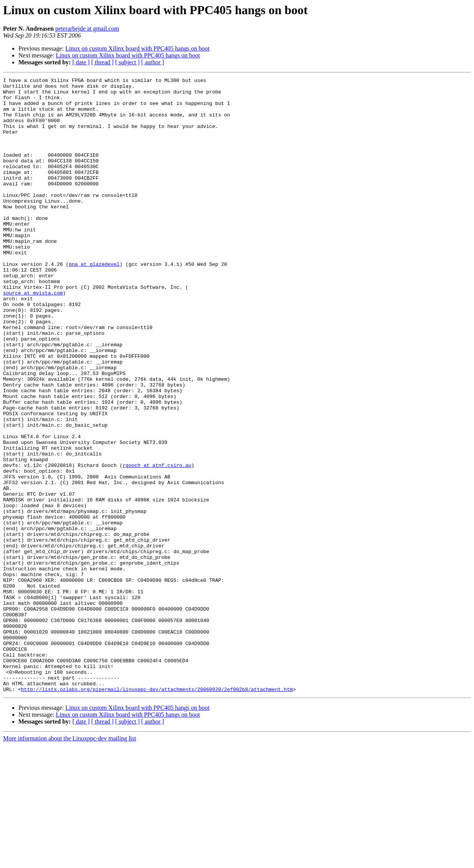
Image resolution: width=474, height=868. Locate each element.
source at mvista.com (33, 336)
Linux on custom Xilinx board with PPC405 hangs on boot (137, 48)
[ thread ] (102, 62)
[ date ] (81, 62)
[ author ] (153, 62)
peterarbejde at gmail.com (87, 29)
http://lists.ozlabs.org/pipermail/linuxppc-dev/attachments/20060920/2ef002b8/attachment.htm (157, 812)
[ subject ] (127, 62)
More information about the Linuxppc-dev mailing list (69, 861)
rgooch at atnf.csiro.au (157, 543)
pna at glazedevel (94, 302)
